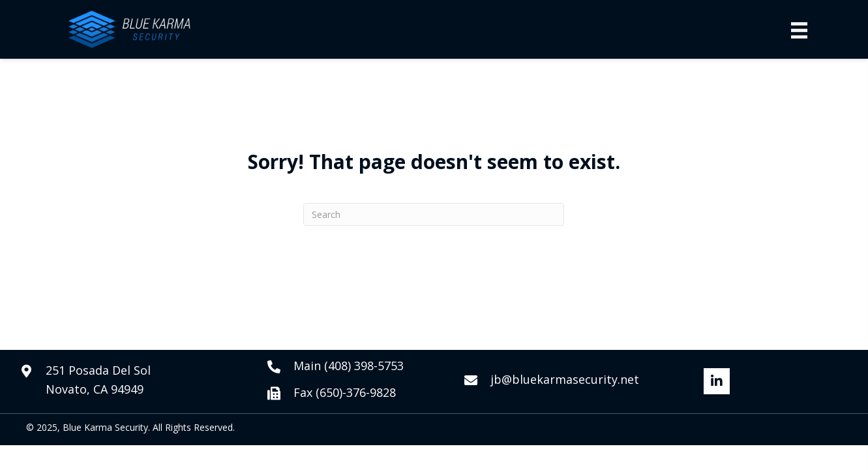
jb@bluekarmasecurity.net (565, 379)
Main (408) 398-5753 (349, 366)
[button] (717, 381)
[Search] (434, 214)
